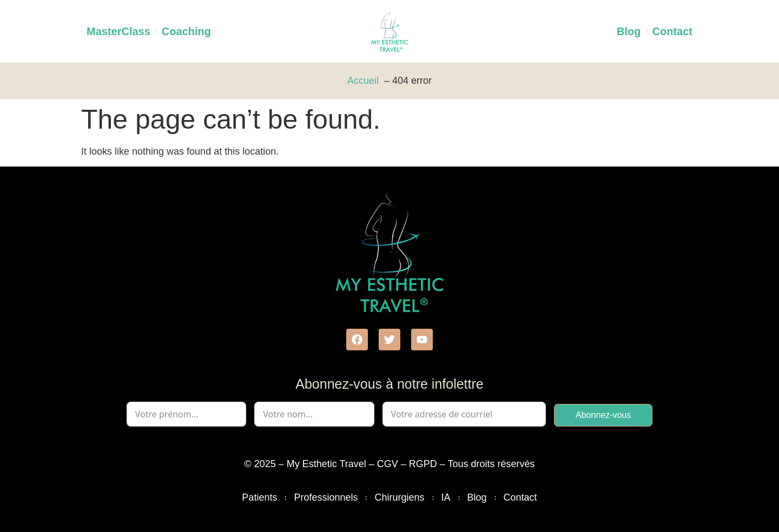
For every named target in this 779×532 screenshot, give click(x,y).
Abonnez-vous (603, 415)
